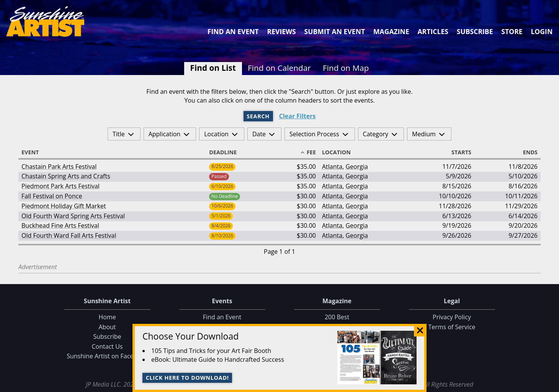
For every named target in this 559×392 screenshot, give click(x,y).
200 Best (337, 317)
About (107, 327)
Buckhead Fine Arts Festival (60, 225)
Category (376, 134)
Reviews (282, 31)
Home (107, 317)
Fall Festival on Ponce (52, 196)
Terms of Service (452, 327)
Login (542, 31)
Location (216, 134)
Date (259, 134)
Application (165, 134)
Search (258, 116)
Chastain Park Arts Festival (59, 167)
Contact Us (107, 346)
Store (512, 31)
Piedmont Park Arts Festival (60, 186)
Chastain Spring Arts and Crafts (66, 176)
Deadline (226, 152)
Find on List (213, 68)
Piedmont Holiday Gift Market (64, 206)
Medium (424, 134)
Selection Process (314, 134)
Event (34, 152)
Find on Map (346, 68)
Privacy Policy (452, 317)
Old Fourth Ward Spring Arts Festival (73, 216)
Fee (308, 152)
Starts (458, 152)
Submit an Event (335, 31)
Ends (527, 152)
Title (119, 134)
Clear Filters (297, 116)
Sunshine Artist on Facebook (107, 356)
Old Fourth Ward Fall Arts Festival (69, 235)
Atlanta (332, 167)
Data (550, 385)
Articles (433, 31)
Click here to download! (187, 378)
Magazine (391, 31)
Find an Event (233, 31)
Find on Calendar (279, 68)
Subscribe (475, 31)
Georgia (356, 167)
